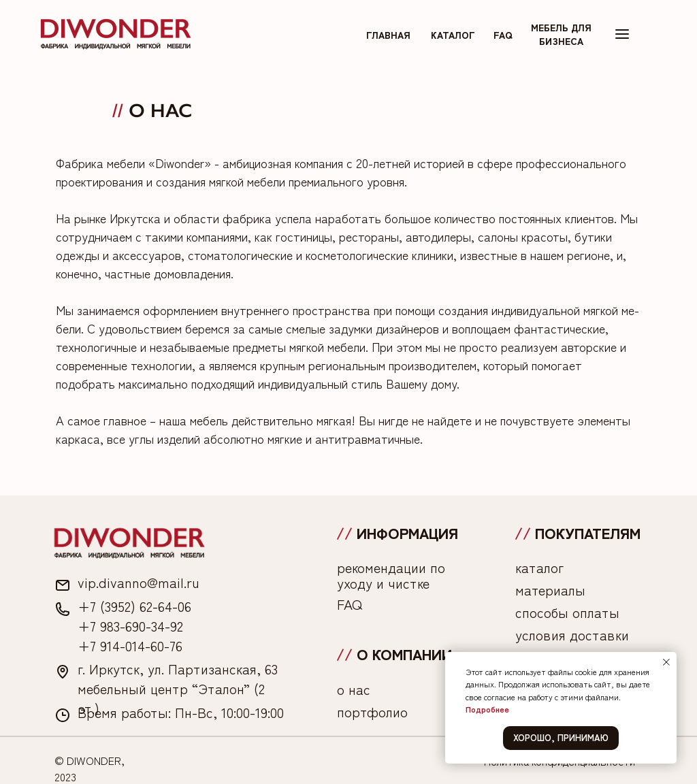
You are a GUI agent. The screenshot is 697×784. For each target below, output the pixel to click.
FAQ (350, 604)
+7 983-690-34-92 (130, 626)
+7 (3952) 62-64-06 (134, 606)
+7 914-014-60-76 (130, 646)
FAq (503, 35)
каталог (453, 35)
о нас (354, 689)
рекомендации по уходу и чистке (391, 575)
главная (388, 35)
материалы (550, 590)
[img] (116, 34)
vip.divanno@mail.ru (139, 582)
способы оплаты (567, 612)
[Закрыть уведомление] (666, 662)
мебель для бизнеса (561, 34)
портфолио (372, 712)
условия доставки (572, 635)
